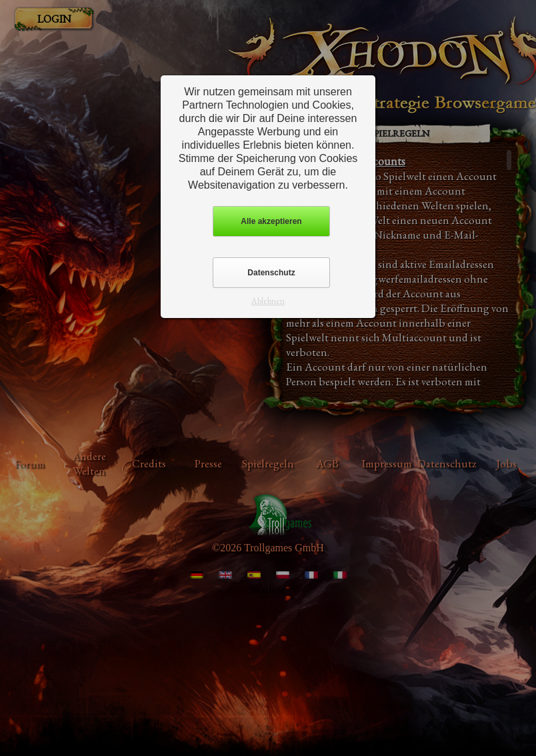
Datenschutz (271, 273)
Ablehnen (268, 301)
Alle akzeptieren (271, 221)
